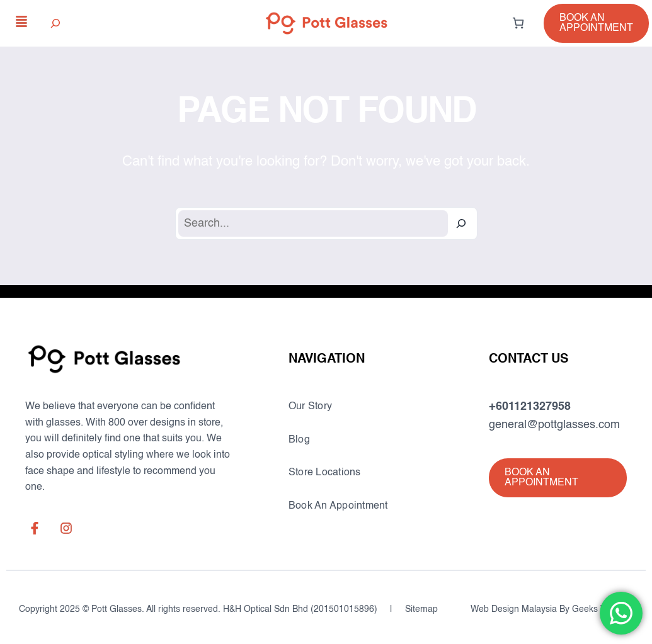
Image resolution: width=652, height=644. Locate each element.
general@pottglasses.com (554, 425)
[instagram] (66, 528)
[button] (596, 23)
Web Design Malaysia (514, 609)
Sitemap (421, 609)
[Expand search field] (56, 23)
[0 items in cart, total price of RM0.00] (518, 23)
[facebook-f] (35, 528)
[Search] (461, 223)
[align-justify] (21, 21)
